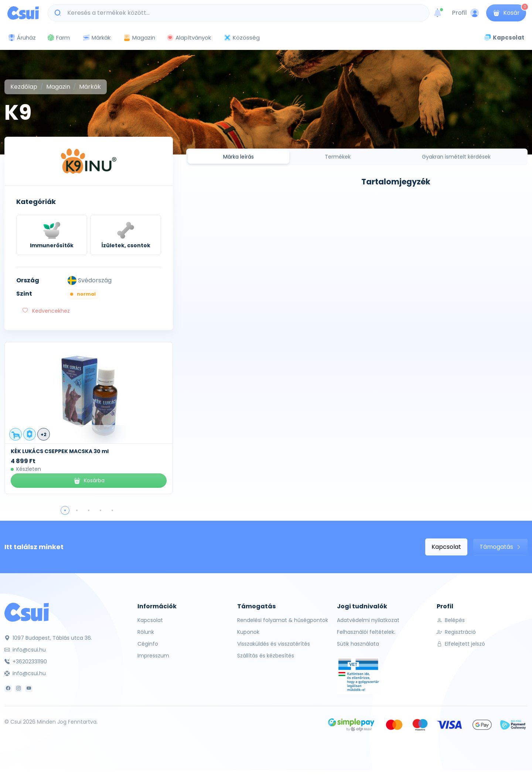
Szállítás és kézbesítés (266, 656)
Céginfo (148, 644)
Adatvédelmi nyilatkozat (368, 620)
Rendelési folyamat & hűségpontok (283, 620)
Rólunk (146, 632)
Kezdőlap (24, 87)
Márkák (96, 38)
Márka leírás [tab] (238, 157)
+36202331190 (26, 662)
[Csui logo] (23, 13)
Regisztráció (456, 632)
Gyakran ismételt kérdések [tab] (456, 157)
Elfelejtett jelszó (461, 644)
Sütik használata (358, 644)
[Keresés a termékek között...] (242, 13)
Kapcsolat (446, 547)
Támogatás (500, 547)
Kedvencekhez (46, 311)
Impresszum (153, 656)
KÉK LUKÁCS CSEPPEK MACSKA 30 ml (60, 451)
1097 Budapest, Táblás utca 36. (48, 638)
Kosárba (89, 481)
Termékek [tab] (338, 157)
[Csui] (27, 612)
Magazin (139, 38)
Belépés (451, 620)
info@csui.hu (25, 650)
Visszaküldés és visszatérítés (274, 644)
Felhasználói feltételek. (366, 632)
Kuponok (248, 632)
